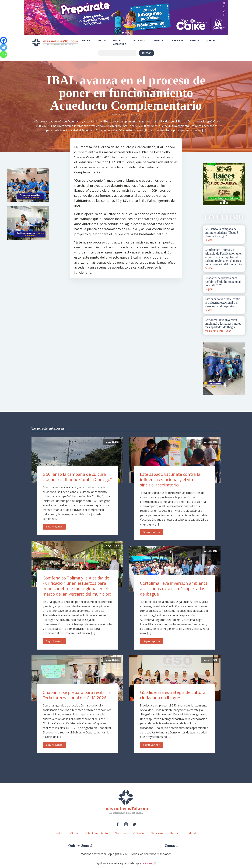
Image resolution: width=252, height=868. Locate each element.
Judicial (212, 40)
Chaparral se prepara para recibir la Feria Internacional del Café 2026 (77, 695)
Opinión (158, 40)
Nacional (139, 40)
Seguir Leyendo (54, 527)
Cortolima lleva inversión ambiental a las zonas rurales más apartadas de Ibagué (174, 588)
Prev (208, 184)
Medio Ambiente (119, 42)
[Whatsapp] (3, 54)
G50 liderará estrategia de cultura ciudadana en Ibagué (173, 695)
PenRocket (147, 863)
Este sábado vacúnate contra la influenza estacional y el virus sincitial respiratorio (170, 479)
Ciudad (101, 40)
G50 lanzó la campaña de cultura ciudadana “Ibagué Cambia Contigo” (77, 477)
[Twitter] (3, 47)
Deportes (177, 40)
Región (195, 40)
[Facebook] (3, 40)
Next (240, 184)
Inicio (86, 40)
